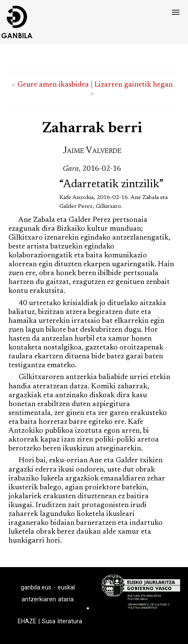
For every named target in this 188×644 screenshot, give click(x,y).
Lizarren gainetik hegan (134, 85)
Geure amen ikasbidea (53, 85)
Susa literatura (62, 621)
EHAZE (27, 621)
